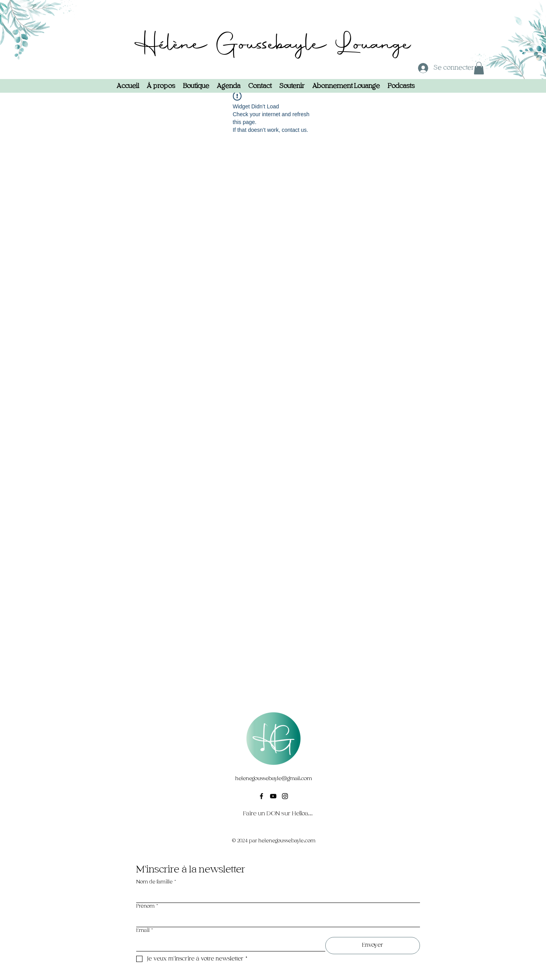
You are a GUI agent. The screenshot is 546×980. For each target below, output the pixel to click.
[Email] (228, 944)
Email (145, 931)
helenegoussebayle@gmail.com (274, 778)
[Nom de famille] (276, 895)
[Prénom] (276, 920)
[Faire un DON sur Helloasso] (278, 813)
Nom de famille (156, 882)
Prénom (147, 906)
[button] (479, 68)
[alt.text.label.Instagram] (285, 796)
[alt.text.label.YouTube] (273, 796)
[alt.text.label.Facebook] (261, 796)
